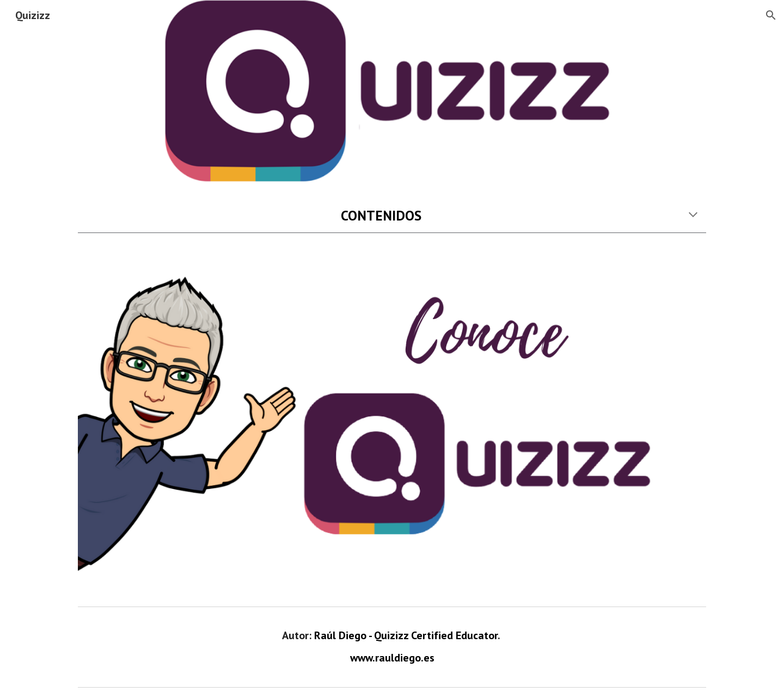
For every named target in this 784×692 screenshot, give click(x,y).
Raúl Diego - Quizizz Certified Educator (406, 635)
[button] (771, 15)
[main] (392, 215)
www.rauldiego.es (392, 658)
